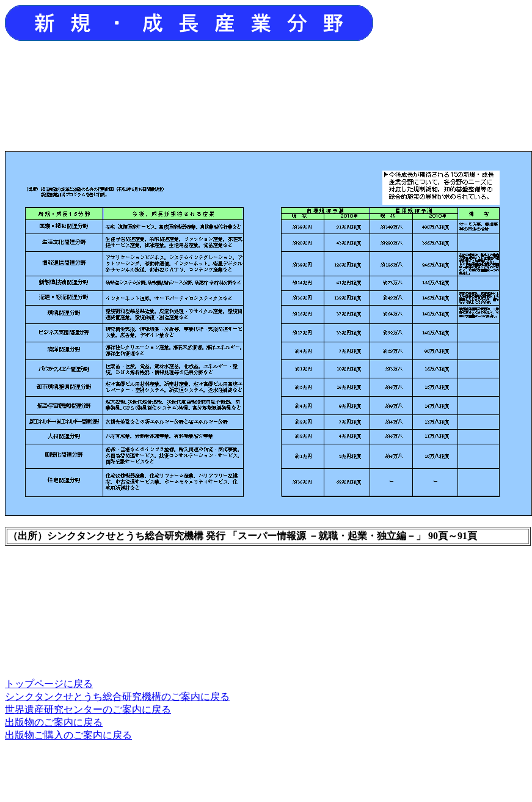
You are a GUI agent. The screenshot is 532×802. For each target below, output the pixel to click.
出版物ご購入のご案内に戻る (68, 735)
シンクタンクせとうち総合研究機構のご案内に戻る (117, 697)
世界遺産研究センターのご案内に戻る (88, 709)
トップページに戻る (49, 684)
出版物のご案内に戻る (54, 722)
